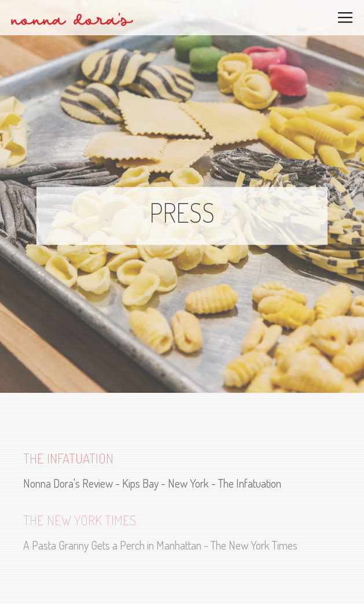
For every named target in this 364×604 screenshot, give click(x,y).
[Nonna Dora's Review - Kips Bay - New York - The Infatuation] (182, 470)
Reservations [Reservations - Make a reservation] (182, 586)
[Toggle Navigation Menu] (346, 18)
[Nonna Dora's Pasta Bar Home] (72, 18)
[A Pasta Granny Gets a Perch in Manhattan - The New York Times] (182, 532)
